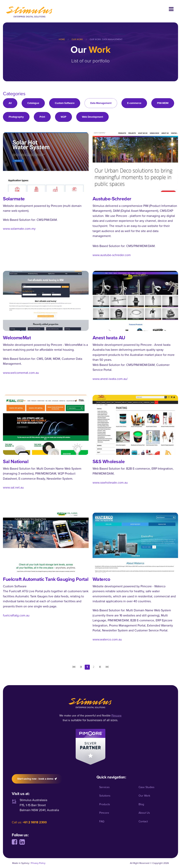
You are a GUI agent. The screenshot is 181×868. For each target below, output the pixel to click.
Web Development (92, 117)
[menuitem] (65, 39)
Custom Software (65, 103)
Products (105, 804)
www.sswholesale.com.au (110, 483)
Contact (143, 821)
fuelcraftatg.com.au (16, 615)
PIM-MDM (163, 103)
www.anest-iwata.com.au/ (110, 379)
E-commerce (134, 103)
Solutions (105, 796)
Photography (16, 117)
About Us (144, 813)
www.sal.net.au (13, 487)
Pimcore (104, 813)
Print (42, 117)
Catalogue (33, 103)
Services (104, 787)
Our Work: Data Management (106, 39)
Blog (141, 804)
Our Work (77, 39)
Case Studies (147, 787)
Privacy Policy (38, 863)
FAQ (102, 821)
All (10, 103)
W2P (63, 117)
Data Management (101, 103)
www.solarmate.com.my (19, 229)
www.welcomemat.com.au (21, 373)
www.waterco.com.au (107, 639)
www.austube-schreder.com (112, 255)
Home (62, 39)
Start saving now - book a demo (37, 779)
